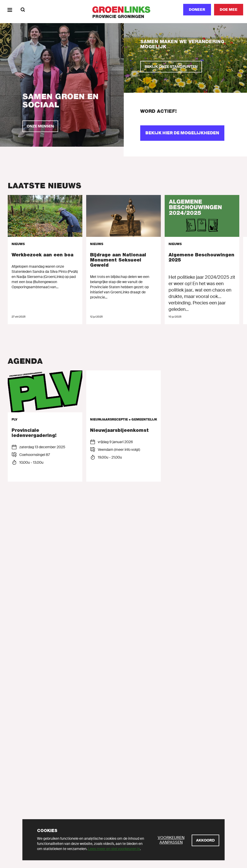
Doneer (197, 10)
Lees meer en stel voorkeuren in (114, 849)
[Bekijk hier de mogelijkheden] (182, 133)
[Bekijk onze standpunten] (171, 67)
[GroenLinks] (124, 10)
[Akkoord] (205, 840)
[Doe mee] (229, 10)
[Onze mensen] (40, 126)
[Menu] (10, 10)
